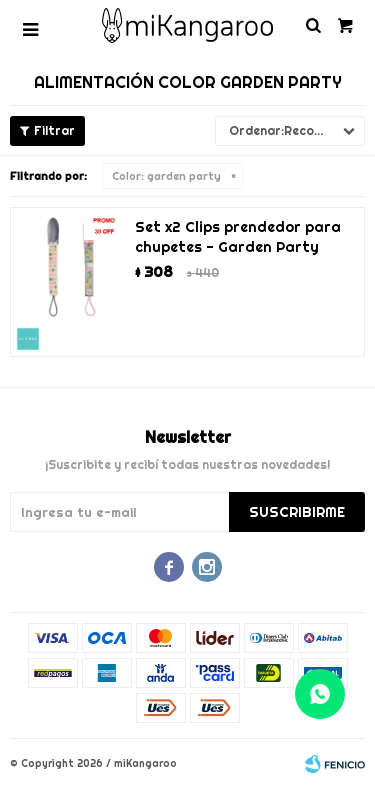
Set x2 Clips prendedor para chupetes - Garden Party (238, 237)
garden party (166, 176)
